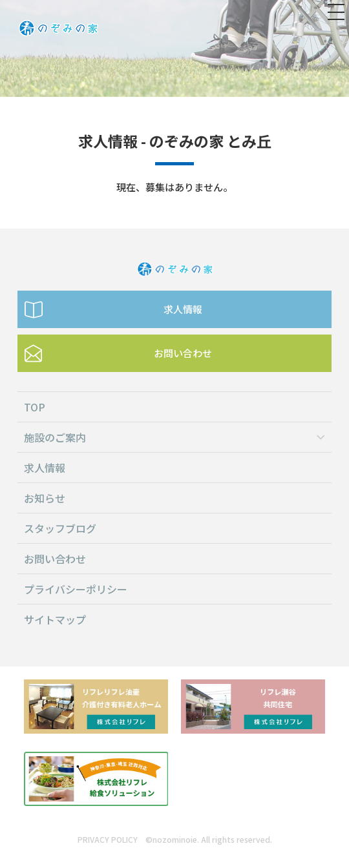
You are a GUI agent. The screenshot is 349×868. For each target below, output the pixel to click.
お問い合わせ (183, 353)
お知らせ (45, 498)
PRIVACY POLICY (108, 839)
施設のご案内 (55, 437)
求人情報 (183, 309)
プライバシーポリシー (76, 589)
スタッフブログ (60, 528)
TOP (35, 407)
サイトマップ (55, 619)
